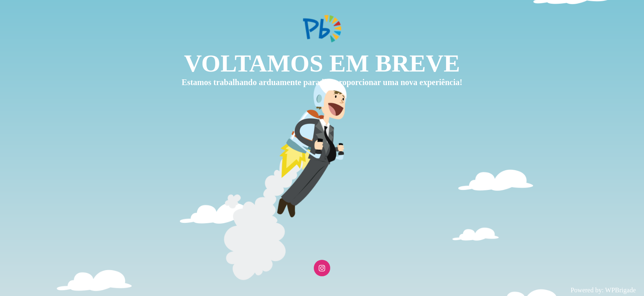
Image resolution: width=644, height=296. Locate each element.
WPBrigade (620, 290)
